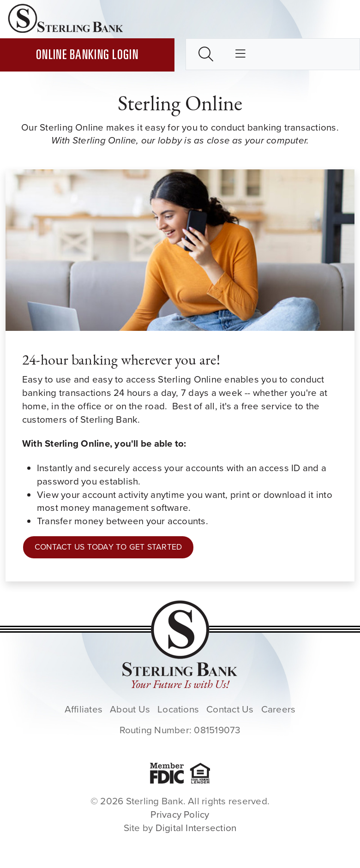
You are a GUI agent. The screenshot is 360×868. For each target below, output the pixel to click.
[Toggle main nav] (240, 55)
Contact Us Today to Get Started (108, 547)
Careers (279, 709)
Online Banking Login (87, 56)
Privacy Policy (180, 814)
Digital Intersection (196, 828)
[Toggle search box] (206, 54)
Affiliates (84, 709)
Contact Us (230, 709)
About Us (130, 709)
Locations (178, 709)
